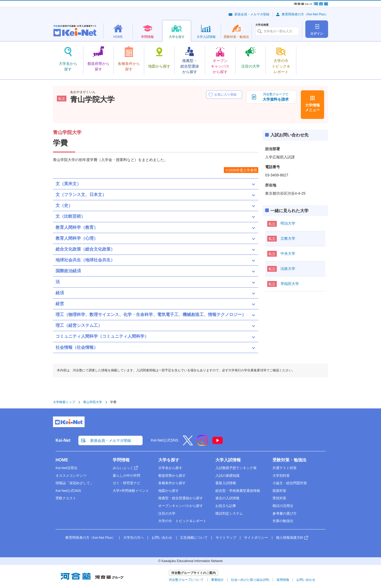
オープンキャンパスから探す (181, 506)
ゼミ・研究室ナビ (126, 483)
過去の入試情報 (227, 498)
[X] (188, 444)
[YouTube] (217, 444)
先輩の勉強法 (283, 521)
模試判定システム (229, 513)
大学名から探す (170, 468)
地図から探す (169, 491)
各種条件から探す (172, 483)
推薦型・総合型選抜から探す (181, 498)
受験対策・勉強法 (289, 460)
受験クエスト (66, 498)
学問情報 (121, 460)
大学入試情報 (228, 460)
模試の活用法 (283, 506)
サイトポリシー (256, 538)
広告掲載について (194, 538)
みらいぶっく (123, 468)
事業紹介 (217, 580)
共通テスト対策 (285, 468)
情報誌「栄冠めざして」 (74, 483)
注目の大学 (167, 513)
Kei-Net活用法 (66, 468)
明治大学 (288, 223)
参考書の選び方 (285, 513)
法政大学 (288, 269)
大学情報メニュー (312, 108)
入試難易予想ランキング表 (236, 468)
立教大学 (288, 238)
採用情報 (283, 580)
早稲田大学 (290, 284)
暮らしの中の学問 (126, 476)
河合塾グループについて (186, 580)
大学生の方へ (134, 538)
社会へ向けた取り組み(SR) (250, 580)
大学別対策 (281, 476)
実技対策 (279, 498)
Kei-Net (63, 440)
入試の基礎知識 (227, 476)
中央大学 (288, 253)
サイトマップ (226, 538)
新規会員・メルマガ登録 (252, 14)
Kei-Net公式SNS (164, 440)
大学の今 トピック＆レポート (182, 521)
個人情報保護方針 (290, 538)
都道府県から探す (172, 476)
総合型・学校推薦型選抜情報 (238, 491)
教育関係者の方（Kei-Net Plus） (305, 14)
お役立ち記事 (226, 506)
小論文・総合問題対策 (290, 483)
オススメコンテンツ (71, 476)
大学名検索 (262, 25)
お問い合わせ (162, 538)
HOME (62, 460)
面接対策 (279, 491)
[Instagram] (203, 444)
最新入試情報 (226, 483)
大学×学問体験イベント (131, 491)
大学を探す (169, 460)
